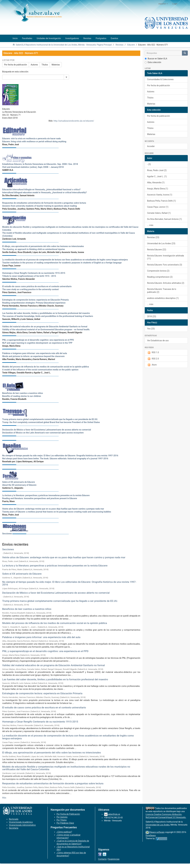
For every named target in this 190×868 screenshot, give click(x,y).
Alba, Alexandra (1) (156, 183)
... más (150, 225)
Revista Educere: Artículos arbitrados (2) (166, 283)
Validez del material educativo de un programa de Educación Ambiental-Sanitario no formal (54, 665)
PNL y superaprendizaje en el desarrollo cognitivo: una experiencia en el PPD (45, 651)
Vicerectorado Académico (21, 822)
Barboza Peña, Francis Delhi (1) (161, 201)
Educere (131, 45)
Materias (56, 65)
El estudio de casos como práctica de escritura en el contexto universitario (44, 707)
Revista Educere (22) (157, 250)
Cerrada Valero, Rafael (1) (159, 213)
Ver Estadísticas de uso (158, 341)
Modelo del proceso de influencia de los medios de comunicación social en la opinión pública (55, 623)
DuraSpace (151, 835)
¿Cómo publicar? (64, 832)
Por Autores (62, 817)
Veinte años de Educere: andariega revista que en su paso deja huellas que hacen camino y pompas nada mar (64, 557)
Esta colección (153, 62)
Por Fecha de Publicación (68, 814)
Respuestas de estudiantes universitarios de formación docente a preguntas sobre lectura (53, 783)
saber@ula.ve (114, 814)
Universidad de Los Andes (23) (161, 243)
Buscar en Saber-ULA (156, 59)
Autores (34, 65)
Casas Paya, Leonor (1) (158, 207)
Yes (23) (151, 329)
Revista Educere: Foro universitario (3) (165, 265)
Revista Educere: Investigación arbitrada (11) (166, 257)
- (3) (149, 164)
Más (4, 798)
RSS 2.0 (153, 359)
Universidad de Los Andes (158, 825)
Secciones (7, 534)
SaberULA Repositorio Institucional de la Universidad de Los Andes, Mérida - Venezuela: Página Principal (64, 45)
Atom (152, 365)
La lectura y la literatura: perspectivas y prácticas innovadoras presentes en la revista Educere (55, 566)
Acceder (151, 146)
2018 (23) (152, 316)
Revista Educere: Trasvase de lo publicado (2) (162, 291)
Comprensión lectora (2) (158, 271)
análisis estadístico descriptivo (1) (163, 298)
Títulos (45, 65)
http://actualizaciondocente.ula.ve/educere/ (74, 121)
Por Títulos (62, 820)
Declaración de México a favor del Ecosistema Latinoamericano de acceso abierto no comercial (56, 593)
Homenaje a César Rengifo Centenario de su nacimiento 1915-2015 (40, 722)
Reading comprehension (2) (160, 277)
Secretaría (14, 828)
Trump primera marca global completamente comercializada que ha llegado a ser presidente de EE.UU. (60, 601)
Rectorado (14, 819)
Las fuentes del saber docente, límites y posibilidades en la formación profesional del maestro (55, 679)
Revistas (120, 45)
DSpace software (157, 832)
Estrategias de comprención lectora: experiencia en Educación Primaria (42, 693)
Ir (66, 77)
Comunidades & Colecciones (160, 79)
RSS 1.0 (153, 353)
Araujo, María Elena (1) (158, 189)
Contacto (102, 859)
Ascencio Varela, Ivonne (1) (160, 195)
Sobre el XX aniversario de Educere (22, 574)
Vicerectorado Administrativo (22, 825)
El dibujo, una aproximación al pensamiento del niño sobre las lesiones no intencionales (52, 753)
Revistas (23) (153, 237)
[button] (163, 4)
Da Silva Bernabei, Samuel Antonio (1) (164, 219)
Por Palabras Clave (65, 823)
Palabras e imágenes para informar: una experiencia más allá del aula (41, 637)
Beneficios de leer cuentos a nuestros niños (27, 609)
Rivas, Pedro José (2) (157, 170)
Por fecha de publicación (16, 65)
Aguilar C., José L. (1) (157, 176)
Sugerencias (114, 859)
